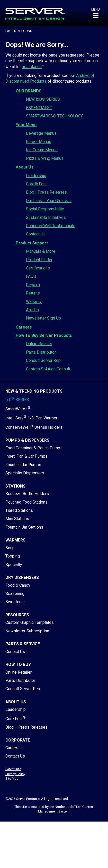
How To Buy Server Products (44, 335)
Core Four (16, 719)
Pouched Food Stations (26, 502)
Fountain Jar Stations (24, 527)
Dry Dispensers (22, 578)
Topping (13, 556)
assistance (32, 67)
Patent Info (13, 769)
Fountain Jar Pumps (23, 465)
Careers (24, 327)
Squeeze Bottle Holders (27, 494)
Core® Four (36, 184)
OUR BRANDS (29, 91)
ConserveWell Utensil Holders (34, 427)
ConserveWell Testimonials (51, 226)
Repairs (33, 285)
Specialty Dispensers (25, 473)
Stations (15, 486)
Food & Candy (18, 585)
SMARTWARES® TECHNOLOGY (54, 116)
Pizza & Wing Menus (45, 158)
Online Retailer (39, 344)
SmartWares (18, 409)
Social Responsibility (45, 209)
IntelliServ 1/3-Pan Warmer (31, 418)
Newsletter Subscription (27, 631)
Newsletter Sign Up (43, 318)
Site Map (12, 779)
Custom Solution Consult (48, 369)
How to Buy (18, 664)
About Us (25, 167)
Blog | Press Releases (46, 192)
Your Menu (26, 125)
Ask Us (32, 310)
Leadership (36, 176)
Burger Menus (39, 142)
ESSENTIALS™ (39, 108)
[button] (96, 13)
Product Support (32, 243)
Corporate (18, 740)
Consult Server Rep (43, 360)
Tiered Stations (19, 510)
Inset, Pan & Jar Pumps (26, 456)
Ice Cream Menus (42, 150)
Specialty (14, 565)
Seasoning (15, 594)
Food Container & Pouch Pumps (34, 448)
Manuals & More (41, 251)
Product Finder (39, 260)
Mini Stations (17, 519)
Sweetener (15, 602)
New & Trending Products (34, 391)
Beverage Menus (41, 133)
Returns (33, 293)
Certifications (38, 268)
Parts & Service (23, 644)
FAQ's (31, 276)
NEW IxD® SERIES (43, 99)
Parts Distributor (41, 352)
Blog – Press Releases (26, 727)
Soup (10, 548)
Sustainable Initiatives (46, 217)
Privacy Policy (15, 774)
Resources (17, 615)
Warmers (15, 540)
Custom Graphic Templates (30, 622)
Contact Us (36, 234)
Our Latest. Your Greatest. (49, 201)
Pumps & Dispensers (27, 440)
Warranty (34, 302)
